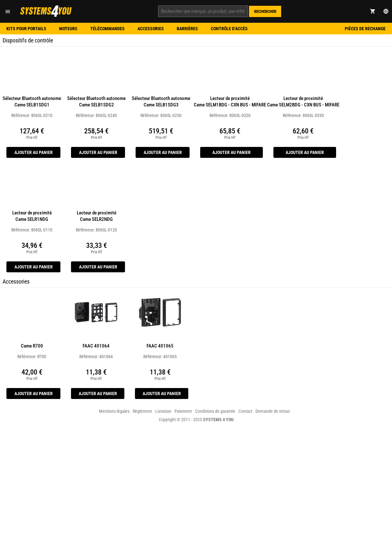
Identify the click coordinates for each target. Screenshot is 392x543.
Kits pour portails (26, 29)
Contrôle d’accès (229, 29)
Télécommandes (107, 29)
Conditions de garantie (215, 411)
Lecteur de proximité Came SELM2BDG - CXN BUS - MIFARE (303, 102)
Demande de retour (273, 411)
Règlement (142, 411)
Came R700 (32, 346)
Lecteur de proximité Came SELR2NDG (97, 216)
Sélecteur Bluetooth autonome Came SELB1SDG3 (161, 102)
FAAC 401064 (96, 346)
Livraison (163, 411)
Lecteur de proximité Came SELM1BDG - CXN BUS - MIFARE (230, 102)
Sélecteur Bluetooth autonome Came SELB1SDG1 (32, 102)
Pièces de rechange (365, 29)
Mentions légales (114, 411)
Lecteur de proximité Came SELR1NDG (32, 216)
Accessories (151, 29)
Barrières (187, 29)
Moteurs (68, 29)
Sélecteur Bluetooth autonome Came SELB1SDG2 (96, 102)
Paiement (183, 411)
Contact (245, 411)
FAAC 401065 (160, 346)
